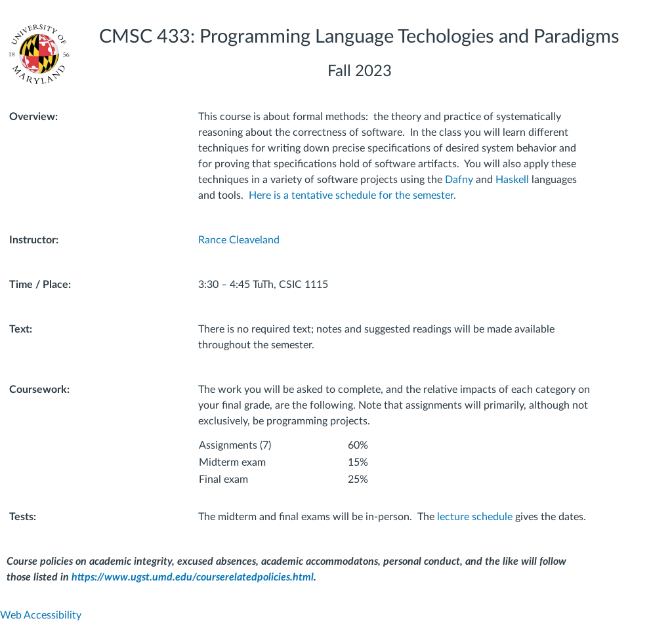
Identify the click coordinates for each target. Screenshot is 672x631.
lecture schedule (475, 517)
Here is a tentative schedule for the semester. (352, 195)
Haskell (512, 180)
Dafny (459, 180)
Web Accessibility (41, 615)
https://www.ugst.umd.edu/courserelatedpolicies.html (193, 577)
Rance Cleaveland (239, 240)
